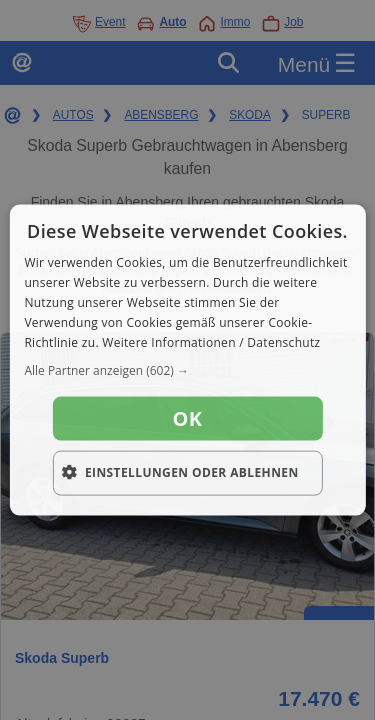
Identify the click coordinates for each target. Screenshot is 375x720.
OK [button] (188, 418)
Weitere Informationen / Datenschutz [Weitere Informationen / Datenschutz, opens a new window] (211, 341)
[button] (187, 371)
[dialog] (187, 360)
